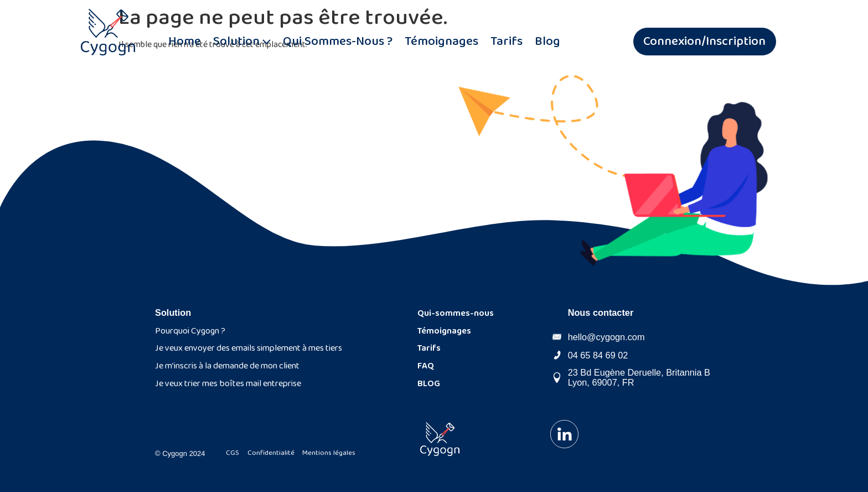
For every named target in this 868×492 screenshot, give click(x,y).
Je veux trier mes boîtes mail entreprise (228, 384)
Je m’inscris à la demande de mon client (227, 366)
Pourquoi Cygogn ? (190, 331)
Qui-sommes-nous (456, 313)
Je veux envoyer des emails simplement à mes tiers (249, 348)
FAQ (426, 366)
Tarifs (429, 348)
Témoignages (444, 331)
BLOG (429, 384)
